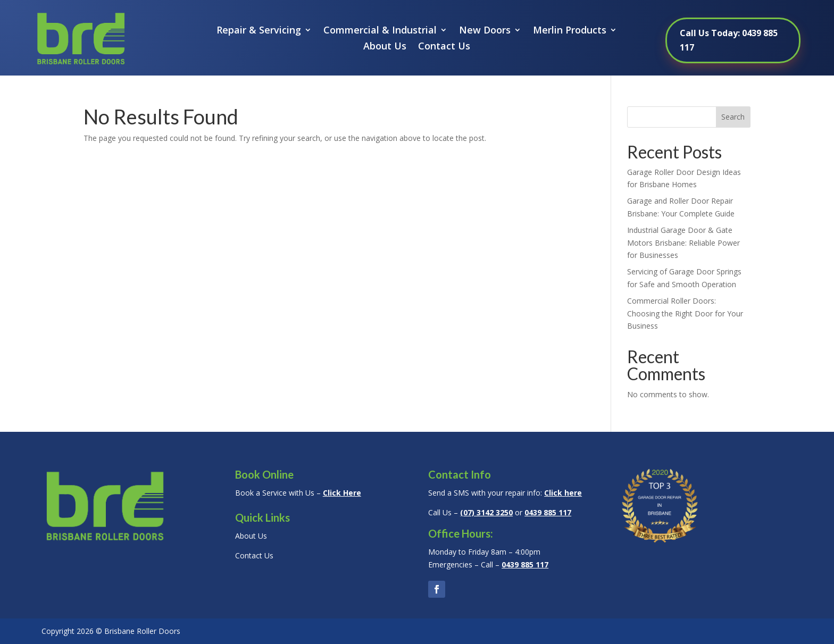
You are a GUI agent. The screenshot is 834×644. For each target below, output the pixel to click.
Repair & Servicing (259, 31)
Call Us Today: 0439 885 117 (729, 40)
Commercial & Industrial (380, 31)
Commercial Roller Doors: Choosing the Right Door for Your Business (685, 313)
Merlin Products (570, 31)
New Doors (485, 31)
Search (733, 117)
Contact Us (444, 47)
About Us (385, 47)
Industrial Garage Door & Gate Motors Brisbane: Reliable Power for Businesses (683, 243)
